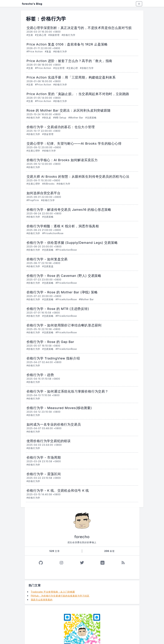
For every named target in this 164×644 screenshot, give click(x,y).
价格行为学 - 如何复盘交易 (47, 259)
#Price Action (35, 51)
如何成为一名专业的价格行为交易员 (54, 424)
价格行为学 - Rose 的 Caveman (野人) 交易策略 (64, 276)
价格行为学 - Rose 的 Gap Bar (50, 342)
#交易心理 (41, 35)
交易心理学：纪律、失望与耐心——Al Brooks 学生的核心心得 (74, 143)
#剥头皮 (47, 118)
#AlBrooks (48, 184)
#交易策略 (91, 118)
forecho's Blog (32, 4)
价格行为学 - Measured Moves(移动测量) (59, 408)
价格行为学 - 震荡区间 (44, 474)
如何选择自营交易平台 (44, 193)
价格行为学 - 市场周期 (44, 457)
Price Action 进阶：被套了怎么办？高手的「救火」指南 (70, 61)
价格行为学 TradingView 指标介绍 (53, 358)
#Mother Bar (76, 118)
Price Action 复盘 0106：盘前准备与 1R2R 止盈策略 (67, 44)
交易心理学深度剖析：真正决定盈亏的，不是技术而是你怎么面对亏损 (79, 28)
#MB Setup (60, 118)
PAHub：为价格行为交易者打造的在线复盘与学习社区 (60, 596)
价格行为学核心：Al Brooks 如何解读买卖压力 (62, 160)
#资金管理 (48, 134)
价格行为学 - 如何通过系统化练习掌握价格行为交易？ (67, 391)
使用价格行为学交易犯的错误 (49, 441)
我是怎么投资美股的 (42, 600)
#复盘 (48, 51)
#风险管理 (54, 35)
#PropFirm (33, 200)
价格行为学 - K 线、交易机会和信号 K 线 (58, 491)
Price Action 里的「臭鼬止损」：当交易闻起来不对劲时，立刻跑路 (78, 94)
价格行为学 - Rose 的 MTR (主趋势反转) (58, 309)
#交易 (30, 35)
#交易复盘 (48, 266)
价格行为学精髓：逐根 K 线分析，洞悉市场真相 (63, 226)
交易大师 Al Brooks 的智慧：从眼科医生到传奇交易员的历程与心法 (78, 177)
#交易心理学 (33, 151)
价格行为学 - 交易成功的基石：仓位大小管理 (61, 127)
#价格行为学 (69, 35)
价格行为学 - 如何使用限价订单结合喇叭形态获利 (64, 325)
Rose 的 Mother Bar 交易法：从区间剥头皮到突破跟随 (69, 110)
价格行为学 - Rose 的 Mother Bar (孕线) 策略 (62, 292)
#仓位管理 (59, 68)
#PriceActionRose (53, 233)
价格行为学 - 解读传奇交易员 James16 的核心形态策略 (69, 210)
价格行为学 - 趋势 (40, 375)
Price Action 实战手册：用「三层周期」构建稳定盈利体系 (71, 77)
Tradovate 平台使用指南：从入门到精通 (53, 592)
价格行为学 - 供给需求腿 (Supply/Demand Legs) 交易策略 (72, 243)
